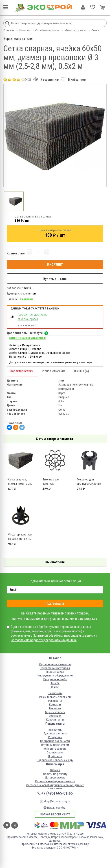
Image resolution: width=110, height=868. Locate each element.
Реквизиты (55, 701)
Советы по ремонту (55, 774)
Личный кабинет (83, 7)
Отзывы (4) (81, 371)
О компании (55, 693)
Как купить (55, 730)
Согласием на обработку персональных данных (44, 640)
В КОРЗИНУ (55, 264)
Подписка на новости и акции (55, 760)
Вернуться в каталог (18, 39)
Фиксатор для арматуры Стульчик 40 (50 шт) (89, 484)
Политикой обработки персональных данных (64, 636)
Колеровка (55, 737)
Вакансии (55, 708)
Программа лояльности (55, 741)
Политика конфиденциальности (55, 781)
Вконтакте (7, 825)
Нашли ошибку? (55, 808)
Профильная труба (55, 679)
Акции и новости (55, 712)
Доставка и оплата (55, 733)
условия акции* (27, 325)
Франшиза (55, 716)
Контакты (55, 705)
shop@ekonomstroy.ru (55, 801)
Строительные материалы (55, 664)
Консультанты (55, 720)
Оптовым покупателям (55, 745)
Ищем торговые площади (55, 697)
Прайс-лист (55, 756)
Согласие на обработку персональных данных (55, 785)
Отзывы (55, 770)
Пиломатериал (55, 672)
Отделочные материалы (55, 668)
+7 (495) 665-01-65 (57, 793)
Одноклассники (15, 825)
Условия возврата (55, 749)
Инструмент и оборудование (55, 675)
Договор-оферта (55, 777)
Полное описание (53, 371)
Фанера (55, 683)
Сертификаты (55, 752)
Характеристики (22, 371)
